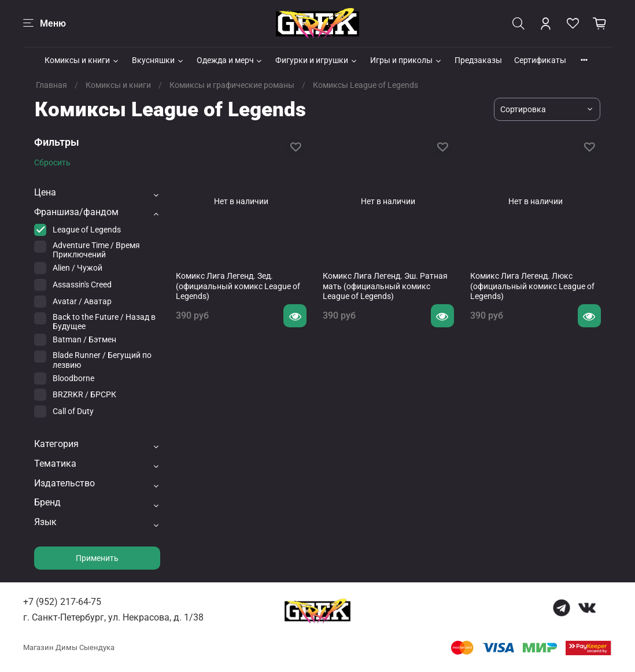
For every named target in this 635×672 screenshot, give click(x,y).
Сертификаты (540, 60)
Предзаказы (478, 60)
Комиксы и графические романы (232, 85)
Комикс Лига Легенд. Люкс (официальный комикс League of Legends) (532, 286)
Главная (51, 85)
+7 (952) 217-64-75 (62, 602)
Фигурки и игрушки (317, 60)
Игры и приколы (406, 60)
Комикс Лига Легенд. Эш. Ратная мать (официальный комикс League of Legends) (385, 286)
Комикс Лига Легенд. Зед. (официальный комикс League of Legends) (238, 286)
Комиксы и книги (82, 60)
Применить (97, 558)
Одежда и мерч (230, 60)
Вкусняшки (158, 60)
